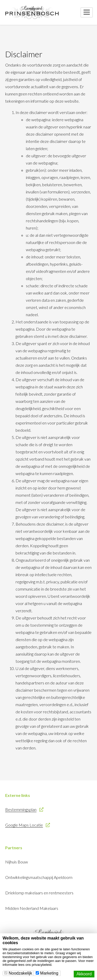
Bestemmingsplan (21, 809)
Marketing (47, 973)
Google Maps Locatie (24, 825)
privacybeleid (42, 965)
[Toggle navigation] (87, 12)
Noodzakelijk (18, 973)
